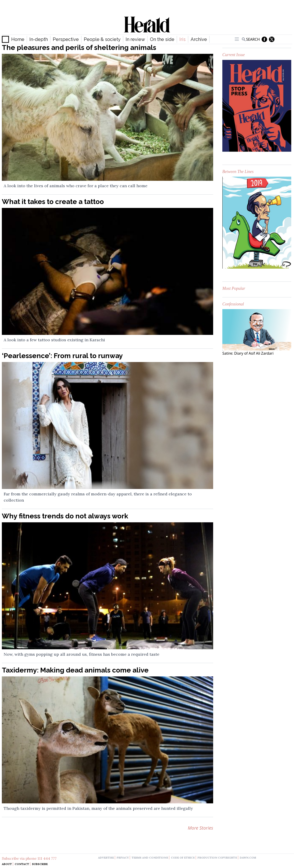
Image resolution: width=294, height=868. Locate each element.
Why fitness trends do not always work (65, 516)
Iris (182, 39)
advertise (106, 858)
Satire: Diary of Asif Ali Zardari (248, 353)
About (7, 864)
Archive (199, 39)
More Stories (200, 828)
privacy (123, 858)
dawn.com (248, 858)
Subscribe (40, 864)
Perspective (66, 39)
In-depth (39, 39)
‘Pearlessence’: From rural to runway (62, 356)
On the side (162, 39)
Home (18, 39)
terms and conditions (150, 858)
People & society (102, 39)
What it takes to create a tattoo (53, 202)
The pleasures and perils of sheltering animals (79, 47)
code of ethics (183, 858)
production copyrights (217, 858)
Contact (22, 864)
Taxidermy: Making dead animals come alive (75, 670)
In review (135, 39)
